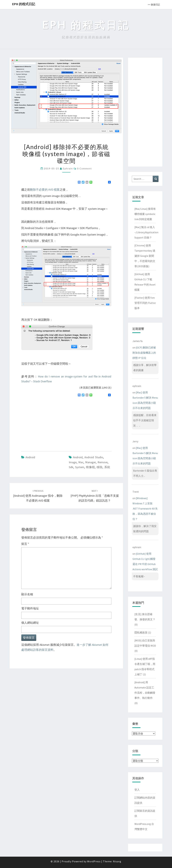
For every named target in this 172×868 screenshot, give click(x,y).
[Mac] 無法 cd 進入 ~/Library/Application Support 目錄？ (146, 232)
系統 (107, 467)
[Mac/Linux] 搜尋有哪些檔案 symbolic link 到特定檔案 (145, 214)
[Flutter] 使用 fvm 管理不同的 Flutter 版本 (145, 303)
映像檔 (90, 467)
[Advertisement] (49, 423)
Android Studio (94, 457)
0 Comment (84, 168)
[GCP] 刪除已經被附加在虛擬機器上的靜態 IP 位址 (144, 353)
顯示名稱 (27, 594)
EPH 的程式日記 (24, 4)
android (78, 457)
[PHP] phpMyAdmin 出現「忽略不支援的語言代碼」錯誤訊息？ (95, 496)
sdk (71, 467)
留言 (25, 544)
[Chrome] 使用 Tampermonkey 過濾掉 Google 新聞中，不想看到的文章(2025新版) (145, 256)
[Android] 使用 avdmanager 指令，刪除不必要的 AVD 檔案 (38, 496)
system (80, 467)
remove (103, 462)
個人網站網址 (30, 623)
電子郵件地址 (30, 608)
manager (90, 462)
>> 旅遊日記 (154, 5)
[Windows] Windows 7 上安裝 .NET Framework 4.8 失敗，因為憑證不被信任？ (145, 509)
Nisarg (117, 861)
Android (30, 457)
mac (81, 462)
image (73, 462)
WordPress (94, 861)
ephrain (68, 168)
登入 (137, 790)
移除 (99, 467)
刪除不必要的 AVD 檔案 (45, 190)
